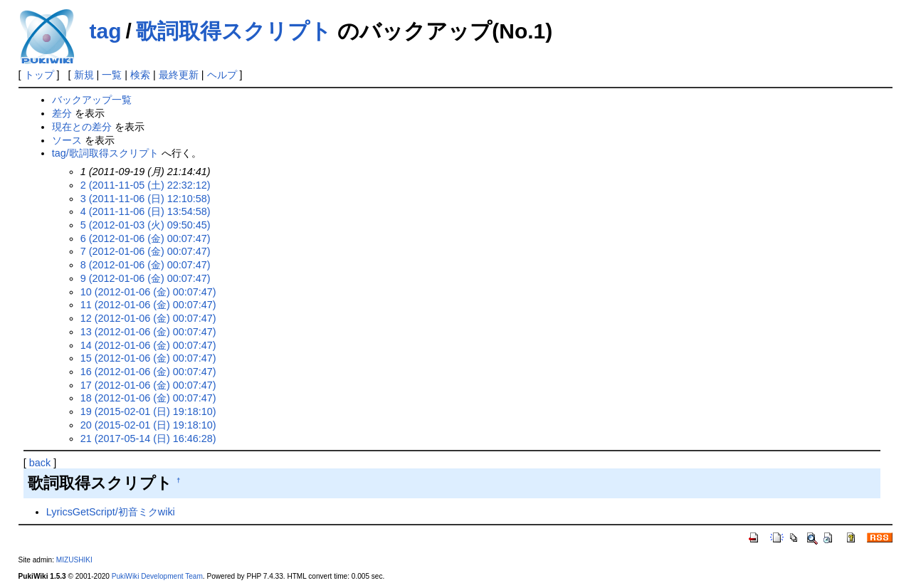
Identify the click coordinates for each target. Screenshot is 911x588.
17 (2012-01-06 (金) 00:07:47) (148, 385)
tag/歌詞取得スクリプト (105, 153)
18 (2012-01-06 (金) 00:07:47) (148, 398)
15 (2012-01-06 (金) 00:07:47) (148, 358)
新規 (84, 75)
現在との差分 (82, 127)
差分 (62, 113)
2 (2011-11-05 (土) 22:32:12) (146, 185)
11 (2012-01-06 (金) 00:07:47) (148, 305)
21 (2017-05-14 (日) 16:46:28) (148, 439)
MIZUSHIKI (74, 560)
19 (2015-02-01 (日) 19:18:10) (148, 411)
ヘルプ (222, 75)
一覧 (112, 75)
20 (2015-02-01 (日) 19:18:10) (148, 425)
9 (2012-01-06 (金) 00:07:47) (146, 278)
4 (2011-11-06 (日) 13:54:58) (146, 211)
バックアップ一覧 (92, 100)
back (40, 463)
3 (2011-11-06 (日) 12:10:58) (146, 199)
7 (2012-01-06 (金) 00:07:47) (146, 251)
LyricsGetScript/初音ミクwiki (111, 512)
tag (106, 31)
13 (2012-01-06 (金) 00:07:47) (148, 332)
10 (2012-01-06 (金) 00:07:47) (148, 292)
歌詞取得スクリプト (234, 31)
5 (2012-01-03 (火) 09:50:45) (146, 225)
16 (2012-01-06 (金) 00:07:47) (148, 372)
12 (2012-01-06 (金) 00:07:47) (148, 318)
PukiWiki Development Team (157, 576)
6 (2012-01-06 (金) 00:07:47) (146, 238)
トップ (39, 75)
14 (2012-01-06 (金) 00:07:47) (148, 345)
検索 (140, 75)
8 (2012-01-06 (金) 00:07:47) (146, 265)
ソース (67, 140)
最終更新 (179, 75)
